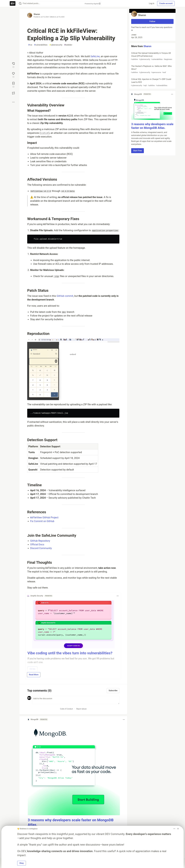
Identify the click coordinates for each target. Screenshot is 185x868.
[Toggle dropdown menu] (118, 596)
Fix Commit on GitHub (42, 521)
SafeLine (95, 56)
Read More (34, 675)
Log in (152, 3)
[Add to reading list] (13, 85)
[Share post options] (13, 102)
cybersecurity (56, 45)
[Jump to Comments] (13, 75)
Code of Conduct (67, 709)
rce (30, 45)
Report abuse (81, 709)
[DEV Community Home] (13, 3)
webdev (68, 45)
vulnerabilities (41, 45)
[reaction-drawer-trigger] (13, 65)
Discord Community (41, 548)
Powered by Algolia (92, 4)
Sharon (37, 14)
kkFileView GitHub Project (44, 517)
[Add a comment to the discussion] (76, 700)
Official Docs (37, 544)
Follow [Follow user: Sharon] (152, 21)
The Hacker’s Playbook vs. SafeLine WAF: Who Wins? (152, 69)
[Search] (20, 4)
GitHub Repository (40, 541)
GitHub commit (65, 296)
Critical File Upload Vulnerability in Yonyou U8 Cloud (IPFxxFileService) (152, 56)
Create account (166, 3)
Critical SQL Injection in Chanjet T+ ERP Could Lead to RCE (152, 82)
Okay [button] (22, 863)
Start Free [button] (137, 151)
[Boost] (13, 93)
